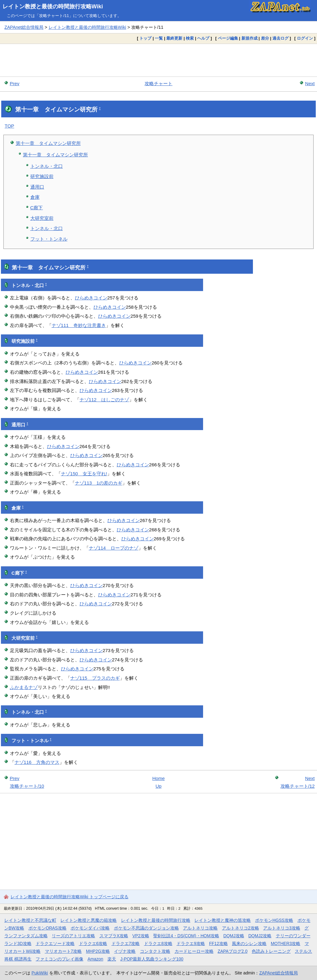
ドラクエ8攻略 (158, 943)
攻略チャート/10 (27, 786)
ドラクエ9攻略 (191, 943)
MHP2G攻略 (98, 951)
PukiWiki (40, 973)
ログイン (305, 38)
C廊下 (37, 208)
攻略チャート (158, 83)
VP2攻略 (141, 936)
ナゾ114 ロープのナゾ (114, 548)
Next (310, 83)
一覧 (159, 38)
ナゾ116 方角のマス (37, 762)
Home (158, 778)
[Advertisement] (158, 60)
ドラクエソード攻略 (55, 943)
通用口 (37, 187)
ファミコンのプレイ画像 (59, 959)
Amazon (96, 959)
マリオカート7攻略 (63, 951)
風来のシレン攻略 (249, 943)
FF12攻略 (218, 943)
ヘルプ (203, 38)
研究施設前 (42, 176)
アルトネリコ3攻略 (282, 928)
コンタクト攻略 (155, 951)
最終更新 (174, 38)
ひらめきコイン (91, 298)
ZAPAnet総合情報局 (24, 27)
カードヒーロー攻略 (194, 951)
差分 (265, 38)
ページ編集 (228, 38)
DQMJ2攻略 (260, 936)
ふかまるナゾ (24, 687)
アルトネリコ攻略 (200, 928)
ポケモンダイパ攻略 (90, 928)
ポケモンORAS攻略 (48, 928)
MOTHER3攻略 (286, 943)
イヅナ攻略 (125, 951)
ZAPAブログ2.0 (232, 951)
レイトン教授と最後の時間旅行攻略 (156, 920)
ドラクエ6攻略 (93, 943)
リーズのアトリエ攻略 (73, 936)
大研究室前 (42, 218)
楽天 (112, 959)
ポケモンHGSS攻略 (274, 920)
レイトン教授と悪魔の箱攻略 (89, 920)
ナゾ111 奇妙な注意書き (79, 325)
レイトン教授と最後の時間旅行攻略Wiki (53, 7)
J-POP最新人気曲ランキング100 (152, 959)
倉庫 (35, 197)
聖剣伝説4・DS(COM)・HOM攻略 (186, 936)
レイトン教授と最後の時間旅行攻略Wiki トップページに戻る (69, 897)
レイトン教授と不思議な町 (30, 920)
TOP (9, 126)
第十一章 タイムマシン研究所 (48, 143)
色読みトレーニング (271, 951)
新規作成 (250, 38)
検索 (190, 38)
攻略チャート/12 (298, 786)
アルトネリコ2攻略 (241, 928)
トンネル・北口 (47, 166)
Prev (15, 83)
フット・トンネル (49, 239)
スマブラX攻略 (114, 936)
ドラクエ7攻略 (126, 943)
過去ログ (280, 38)
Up (158, 786)
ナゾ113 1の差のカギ (99, 483)
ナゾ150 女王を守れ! (84, 474)
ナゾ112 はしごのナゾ (104, 400)
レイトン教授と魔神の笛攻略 (223, 920)
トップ (145, 38)
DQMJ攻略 (234, 936)
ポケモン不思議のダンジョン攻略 (146, 928)
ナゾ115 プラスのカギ (95, 678)
